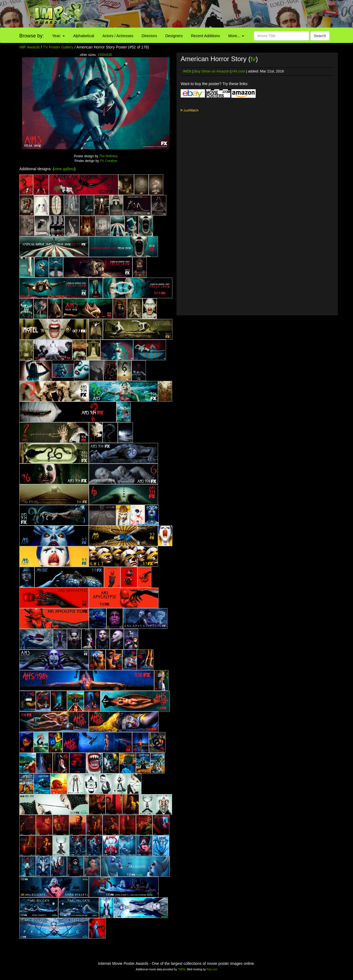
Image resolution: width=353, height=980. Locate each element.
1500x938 (105, 55)
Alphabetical (84, 36)
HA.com (239, 71)
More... (236, 36)
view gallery (64, 169)
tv (253, 59)
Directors (149, 36)
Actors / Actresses (118, 36)
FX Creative (109, 161)
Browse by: (32, 36)
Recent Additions (206, 36)
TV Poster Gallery (58, 47)
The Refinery (108, 156)
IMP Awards (30, 47)
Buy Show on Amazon (212, 71)
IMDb (187, 71)
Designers (174, 36)
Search (320, 36)
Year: (58, 36)
